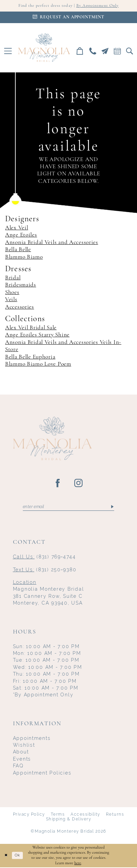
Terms (58, 815)
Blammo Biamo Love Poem (38, 364)
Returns (115, 815)
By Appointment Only (99, 6)
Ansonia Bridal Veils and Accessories (52, 242)
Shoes (12, 293)
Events (22, 760)
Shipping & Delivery (68, 820)
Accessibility (85, 815)
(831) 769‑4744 (44, 557)
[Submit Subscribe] (112, 507)
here (78, 864)
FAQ (18, 766)
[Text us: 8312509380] (105, 51)
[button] (8, 51)
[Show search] (130, 51)
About (21, 752)
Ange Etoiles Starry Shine (37, 335)
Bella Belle (18, 250)
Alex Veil (17, 228)
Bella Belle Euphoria (30, 357)
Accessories (20, 307)
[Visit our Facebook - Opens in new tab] (58, 484)
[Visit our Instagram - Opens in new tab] (79, 484)
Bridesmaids (21, 285)
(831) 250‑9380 (45, 570)
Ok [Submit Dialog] (19, 856)
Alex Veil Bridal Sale (31, 328)
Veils (11, 300)
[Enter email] (68, 507)
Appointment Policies (42, 774)
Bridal (13, 278)
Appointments (32, 739)
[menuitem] (8, 51)
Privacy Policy (29, 815)
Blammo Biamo (24, 257)
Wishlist (24, 746)
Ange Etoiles (21, 235)
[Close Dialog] (6, 856)
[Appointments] (68, 17)
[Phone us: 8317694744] (93, 51)
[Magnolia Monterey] (44, 48)
